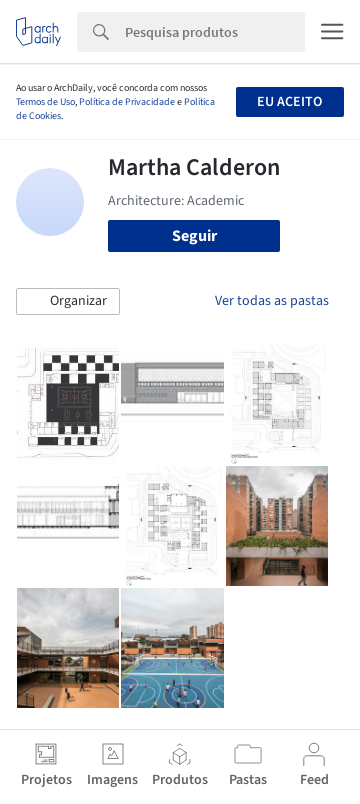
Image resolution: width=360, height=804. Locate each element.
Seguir (194, 236)
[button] (68, 302)
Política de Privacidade (127, 102)
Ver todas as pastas (272, 301)
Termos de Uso (45, 102)
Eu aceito (289, 102)
